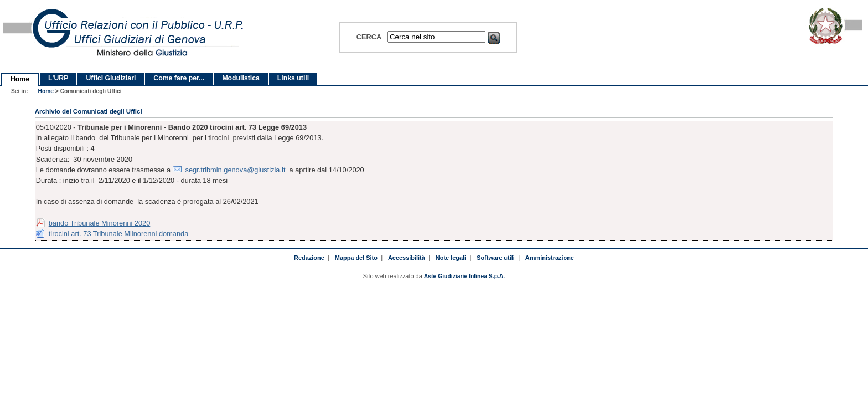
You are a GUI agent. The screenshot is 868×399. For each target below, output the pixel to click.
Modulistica (241, 78)
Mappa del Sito (356, 258)
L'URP (58, 78)
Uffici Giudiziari (111, 78)
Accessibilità (407, 258)
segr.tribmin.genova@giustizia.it (236, 170)
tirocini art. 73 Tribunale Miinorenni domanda (119, 234)
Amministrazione (550, 258)
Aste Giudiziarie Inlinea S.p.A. (464, 276)
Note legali (451, 258)
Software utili (496, 258)
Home (20, 79)
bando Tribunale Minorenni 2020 (100, 223)
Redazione (309, 258)
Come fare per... (179, 78)
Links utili (293, 78)
